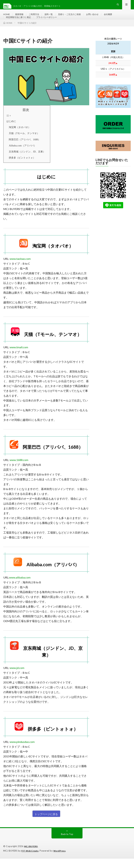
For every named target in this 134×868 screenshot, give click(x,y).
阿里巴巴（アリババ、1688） (23, 149)
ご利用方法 (37, 17)
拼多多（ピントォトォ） (21, 167)
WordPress (62, 860)
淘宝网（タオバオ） (18, 137)
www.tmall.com (19, 357)
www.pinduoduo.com (22, 751)
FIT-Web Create (31, 860)
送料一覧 (53, 17)
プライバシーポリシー (52, 24)
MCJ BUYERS (32, 856)
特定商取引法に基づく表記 (20, 24)
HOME (7, 17)
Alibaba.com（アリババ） (21, 155)
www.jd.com (17, 677)
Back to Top (67, 844)
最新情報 (21, 17)
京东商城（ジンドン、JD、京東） (26, 161)
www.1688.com (19, 470)
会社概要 (120, 17)
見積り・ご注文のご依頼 (76, 17)
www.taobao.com (20, 268)
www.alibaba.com (20, 587)
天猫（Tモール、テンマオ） (23, 143)
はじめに (11, 131)
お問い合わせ (102, 17)
